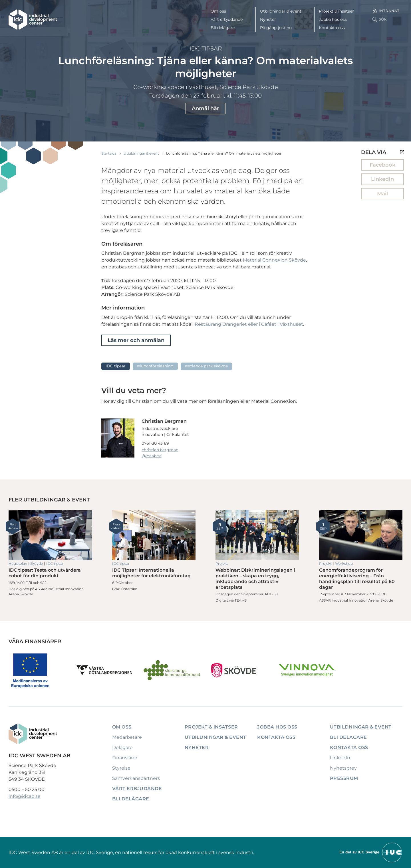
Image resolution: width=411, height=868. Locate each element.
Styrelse (121, 768)
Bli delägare (223, 28)
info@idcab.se (25, 796)
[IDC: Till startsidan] (33, 20)
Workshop (344, 564)
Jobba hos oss (333, 19)
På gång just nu (276, 28)
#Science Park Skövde (206, 366)
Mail (382, 194)
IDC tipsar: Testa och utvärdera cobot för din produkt (50, 535)
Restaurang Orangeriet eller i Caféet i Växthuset (249, 324)
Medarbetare (127, 737)
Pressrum (344, 778)
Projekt (222, 564)
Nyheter (268, 19)
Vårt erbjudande (227, 19)
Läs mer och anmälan (136, 340)
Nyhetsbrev (343, 768)
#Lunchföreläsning (155, 366)
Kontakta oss (332, 28)
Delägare (122, 747)
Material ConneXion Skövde (274, 260)
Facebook (382, 165)
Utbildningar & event (281, 11)
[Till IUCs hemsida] (371, 852)
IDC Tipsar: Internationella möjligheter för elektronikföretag (154, 535)
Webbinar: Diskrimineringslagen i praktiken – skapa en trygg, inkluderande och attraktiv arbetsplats (257, 535)
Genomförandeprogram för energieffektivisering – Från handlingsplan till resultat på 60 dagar (361, 535)
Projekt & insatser (336, 11)
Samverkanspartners (136, 778)
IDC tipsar (206, 48)
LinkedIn (382, 179)
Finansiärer (125, 758)
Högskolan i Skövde (26, 564)
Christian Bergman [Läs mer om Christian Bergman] (164, 421)
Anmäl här (205, 108)
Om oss (218, 11)
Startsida (109, 153)
